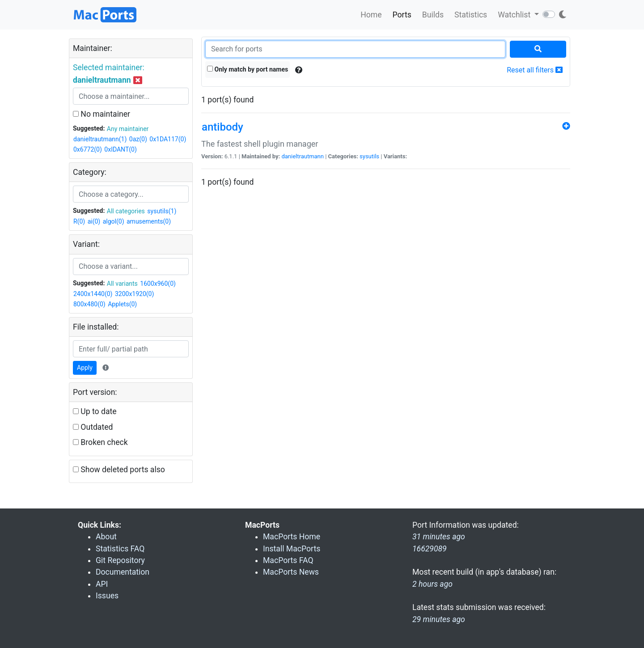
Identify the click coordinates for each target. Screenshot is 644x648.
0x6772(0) (88, 149)
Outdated (93, 427)
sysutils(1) (162, 211)
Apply (85, 368)
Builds (433, 15)
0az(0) (138, 139)
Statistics (471, 15)
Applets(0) (122, 304)
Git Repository (120, 560)
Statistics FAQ (120, 549)
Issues (107, 596)
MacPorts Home (292, 537)
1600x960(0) (158, 284)
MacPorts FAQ (288, 560)
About (106, 537)
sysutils (369, 156)
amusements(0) (149, 221)
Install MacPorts (292, 549)
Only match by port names (248, 69)
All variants (122, 284)
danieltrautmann (303, 156)
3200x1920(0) (134, 294)
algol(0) (114, 221)
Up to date (95, 411)
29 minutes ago (439, 619)
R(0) (79, 221)
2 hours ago (432, 584)
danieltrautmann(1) (100, 139)
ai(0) (94, 221)
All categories (126, 211)
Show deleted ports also (119, 470)
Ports (402, 15)
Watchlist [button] (515, 15)
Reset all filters (535, 70)
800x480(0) (89, 304)
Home (371, 15)
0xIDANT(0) (120, 149)
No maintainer (102, 114)
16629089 (430, 549)
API (102, 584)
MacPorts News (291, 572)
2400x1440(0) (93, 294)
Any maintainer (128, 129)
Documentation (123, 572)
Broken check (100, 442)
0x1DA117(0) (168, 139)
